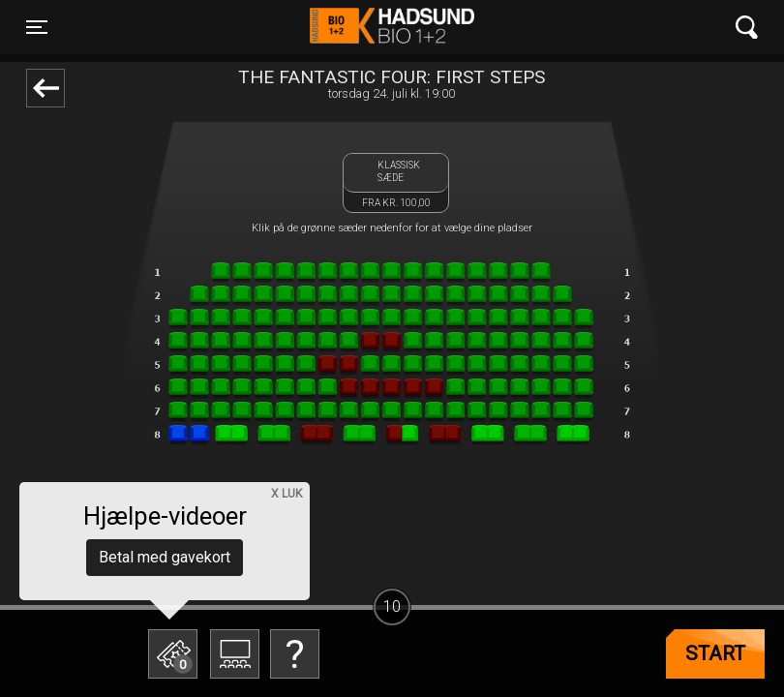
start (715, 653)
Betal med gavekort (165, 557)
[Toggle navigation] (37, 27)
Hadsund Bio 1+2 (392, 27)
